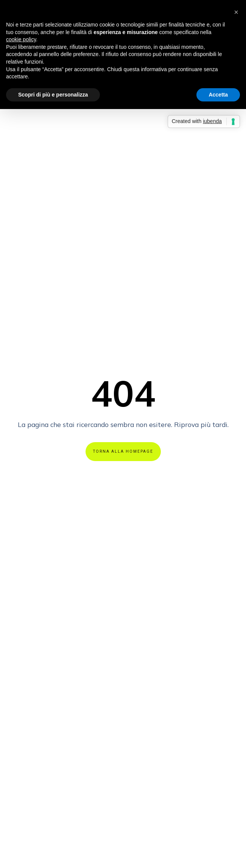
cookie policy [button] (21, 39)
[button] (236, 12)
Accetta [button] (218, 95)
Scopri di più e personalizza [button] (53, 95)
